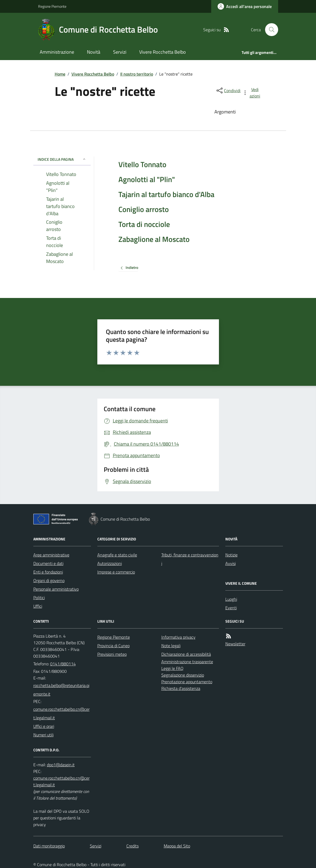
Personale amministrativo (56, 589)
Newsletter (235, 644)
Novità (94, 52)
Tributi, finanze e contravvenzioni (190, 559)
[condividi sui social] (228, 91)
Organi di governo (49, 580)
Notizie (231, 555)
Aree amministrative (51, 555)
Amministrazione (57, 52)
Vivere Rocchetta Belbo (163, 52)
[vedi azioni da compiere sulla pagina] (252, 93)
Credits (133, 846)
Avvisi (231, 563)
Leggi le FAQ (172, 668)
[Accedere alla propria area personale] (245, 6)
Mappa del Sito (177, 846)
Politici (39, 598)
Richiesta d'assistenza (181, 688)
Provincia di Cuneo (113, 646)
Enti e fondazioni (48, 572)
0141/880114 (63, 664)
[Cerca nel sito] (269, 30)
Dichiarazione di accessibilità (186, 654)
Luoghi (231, 599)
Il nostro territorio (137, 74)
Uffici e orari (44, 726)
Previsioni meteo (112, 654)
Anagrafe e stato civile (117, 555)
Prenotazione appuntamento (187, 682)
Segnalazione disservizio (183, 675)
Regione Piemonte (52, 6)
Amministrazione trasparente (187, 662)
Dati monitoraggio (49, 846)
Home (60, 74)
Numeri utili (43, 735)
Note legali (171, 646)
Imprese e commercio (116, 572)
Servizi (120, 52)
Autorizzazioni (110, 563)
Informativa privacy (178, 637)
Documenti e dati (48, 563)
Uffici (38, 606)
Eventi (231, 608)
